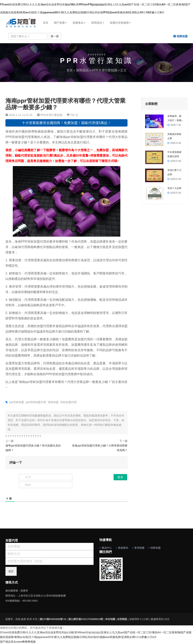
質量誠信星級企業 (174, 136)
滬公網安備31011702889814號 (86, 619)
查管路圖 (139, 548)
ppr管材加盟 (17, 402)
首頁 (46, 23)
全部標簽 (122, 619)
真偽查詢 (123, 548)
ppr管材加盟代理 (36, 402)
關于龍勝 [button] (60, 23)
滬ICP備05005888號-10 (53, 619)
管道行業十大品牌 (174, 172)
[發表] (120, 477)
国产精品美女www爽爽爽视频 (18, 642)
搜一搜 (55, 36)
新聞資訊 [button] (98, 23)
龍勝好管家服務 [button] (120, 23)
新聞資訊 (82, 70)
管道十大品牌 (174, 188)
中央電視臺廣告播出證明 (174, 154)
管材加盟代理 (68, 402)
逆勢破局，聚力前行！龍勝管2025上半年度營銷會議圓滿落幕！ (175, 119)
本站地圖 (110, 619)
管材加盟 (53, 402)
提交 (11, 571)
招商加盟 (156, 548)
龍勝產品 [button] (79, 23)
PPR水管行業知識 (105, 70)
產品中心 (107, 548)
